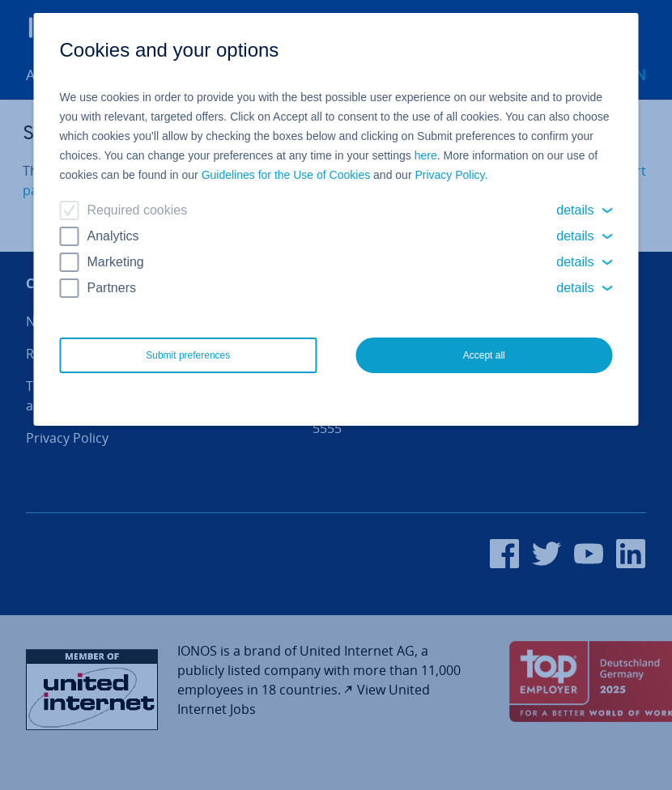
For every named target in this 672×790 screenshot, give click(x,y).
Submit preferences (188, 355)
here (426, 155)
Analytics (113, 236)
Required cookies (138, 210)
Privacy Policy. (451, 175)
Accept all (484, 355)
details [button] (575, 210)
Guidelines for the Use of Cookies (286, 175)
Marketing (116, 262)
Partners (112, 288)
